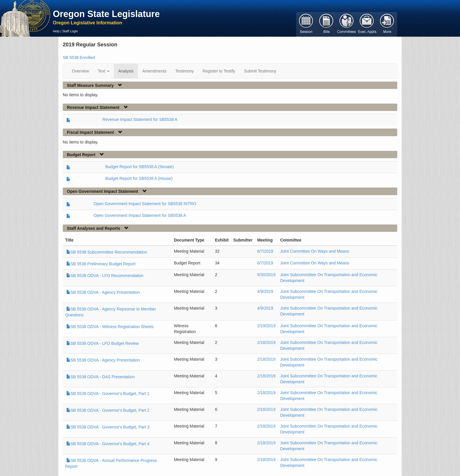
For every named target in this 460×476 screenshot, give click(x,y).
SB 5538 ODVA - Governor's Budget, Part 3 (108, 427)
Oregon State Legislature (106, 14)
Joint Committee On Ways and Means (315, 251)
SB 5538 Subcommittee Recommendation (107, 252)
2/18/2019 (266, 342)
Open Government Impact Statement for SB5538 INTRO (145, 204)
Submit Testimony (260, 71)
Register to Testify (219, 71)
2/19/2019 (266, 326)
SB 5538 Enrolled (79, 58)
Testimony (185, 71)
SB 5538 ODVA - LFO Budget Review (103, 343)
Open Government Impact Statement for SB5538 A (140, 215)
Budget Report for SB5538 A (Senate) (140, 167)
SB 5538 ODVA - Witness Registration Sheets (110, 327)
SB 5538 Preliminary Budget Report (101, 264)
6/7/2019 (265, 251)
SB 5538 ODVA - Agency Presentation (103, 292)
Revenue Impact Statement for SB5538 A (140, 119)
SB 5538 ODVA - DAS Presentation (100, 377)
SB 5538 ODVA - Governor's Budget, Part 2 (108, 410)
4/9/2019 (265, 291)
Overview (80, 71)
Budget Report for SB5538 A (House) (139, 178)
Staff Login (70, 31)
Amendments (154, 71)
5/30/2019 (266, 275)
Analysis (126, 71)
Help (56, 31)
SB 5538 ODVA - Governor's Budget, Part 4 (108, 444)
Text (104, 71)
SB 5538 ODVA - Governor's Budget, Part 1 (108, 394)
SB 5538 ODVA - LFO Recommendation (105, 276)
